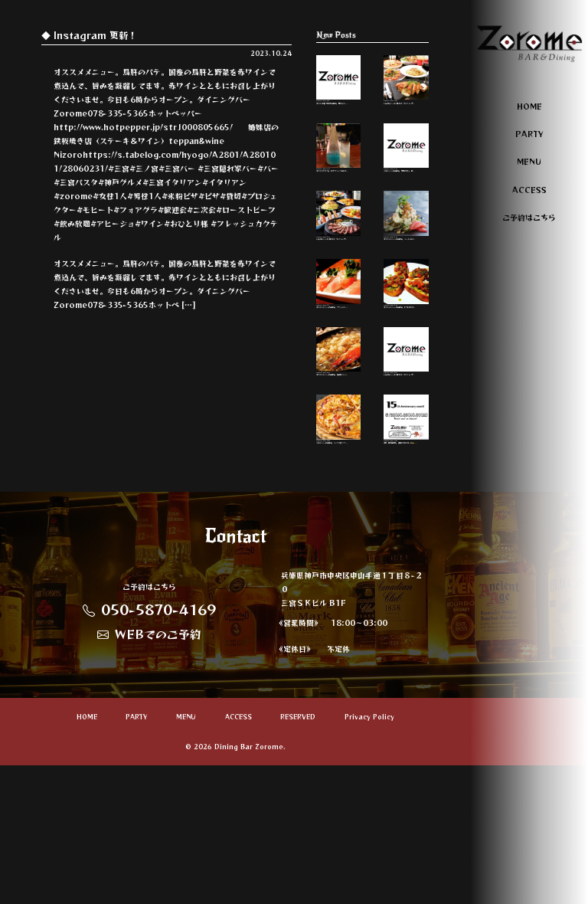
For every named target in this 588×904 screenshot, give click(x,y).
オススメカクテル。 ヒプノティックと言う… (339, 183)
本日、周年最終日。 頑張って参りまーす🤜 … (406, 547)
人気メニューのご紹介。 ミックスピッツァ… (339, 547)
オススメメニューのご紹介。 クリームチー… (339, 365)
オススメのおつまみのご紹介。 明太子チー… (339, 92)
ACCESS (529, 190)
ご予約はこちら (529, 217)
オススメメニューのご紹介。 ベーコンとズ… (406, 274)
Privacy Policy (369, 856)
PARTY (529, 134)
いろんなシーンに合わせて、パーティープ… (406, 92)
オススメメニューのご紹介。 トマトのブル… (406, 365)
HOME (529, 106)
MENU (529, 161)
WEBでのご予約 (149, 773)
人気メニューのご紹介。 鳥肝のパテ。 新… (406, 183)
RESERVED (298, 856)
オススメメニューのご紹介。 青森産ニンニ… (339, 456)
